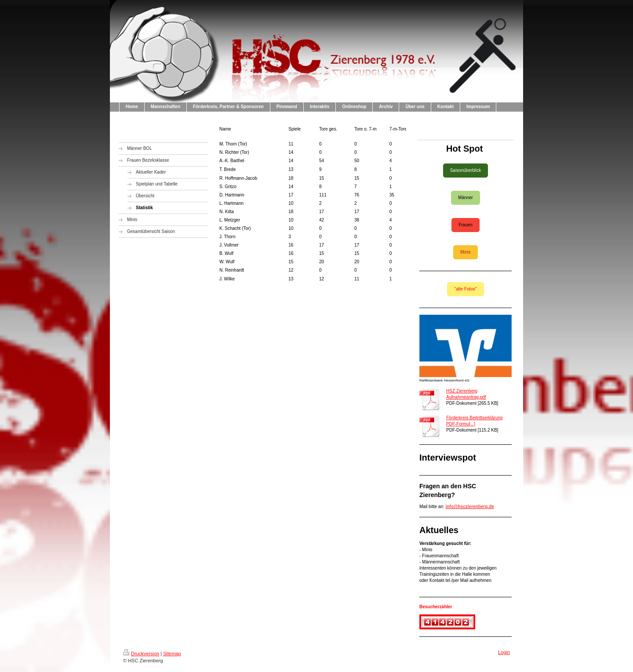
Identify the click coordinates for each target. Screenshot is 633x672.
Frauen (466, 225)
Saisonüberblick (466, 170)
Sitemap (172, 654)
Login (504, 652)
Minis (465, 252)
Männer (466, 198)
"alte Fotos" (465, 289)
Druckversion (141, 654)
